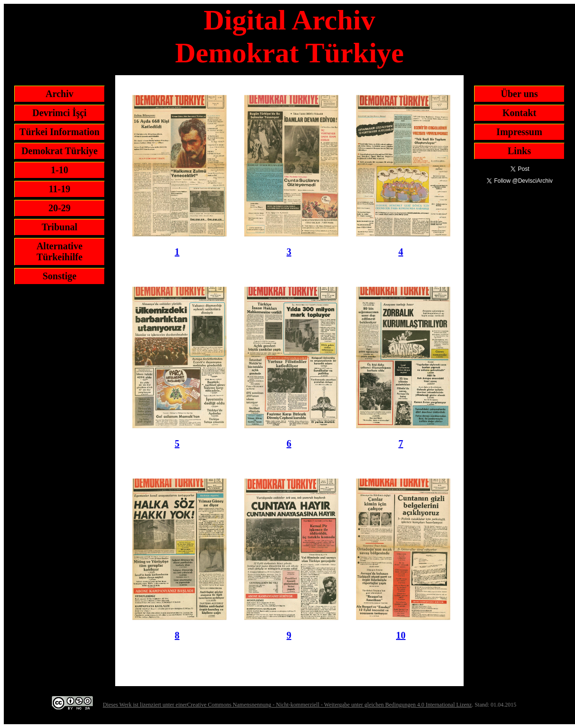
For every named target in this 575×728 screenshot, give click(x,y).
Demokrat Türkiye (59, 151)
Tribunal (59, 227)
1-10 (60, 170)
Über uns (519, 94)
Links (520, 151)
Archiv (60, 94)
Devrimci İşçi (59, 113)
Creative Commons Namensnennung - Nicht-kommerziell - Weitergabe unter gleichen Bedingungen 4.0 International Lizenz (329, 705)
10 (401, 635)
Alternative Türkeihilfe (60, 251)
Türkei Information (59, 132)
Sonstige (59, 276)
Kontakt (519, 113)
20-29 (60, 208)
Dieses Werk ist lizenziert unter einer (145, 705)
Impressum (519, 132)
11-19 (59, 189)
